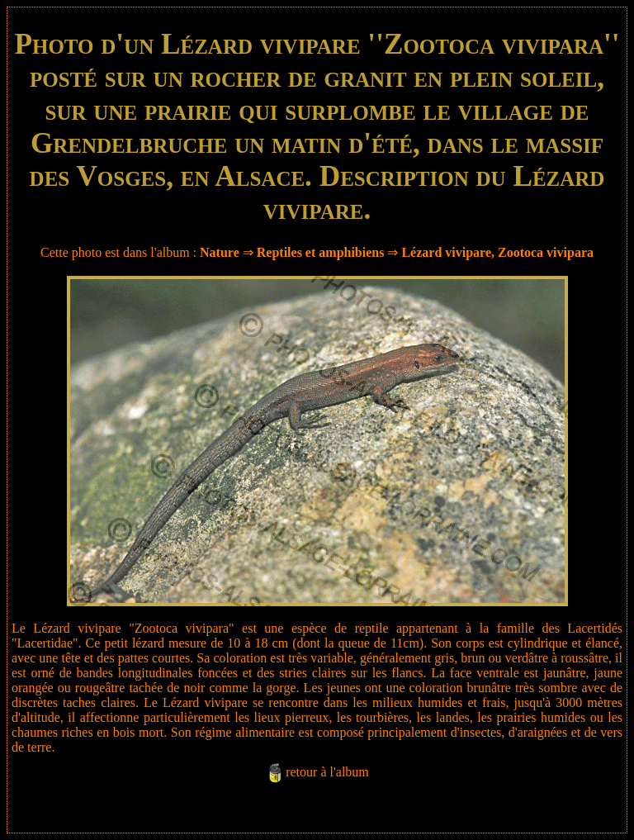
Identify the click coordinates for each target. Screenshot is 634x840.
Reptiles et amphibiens (321, 252)
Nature (220, 252)
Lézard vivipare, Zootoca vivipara (497, 252)
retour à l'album (327, 772)
